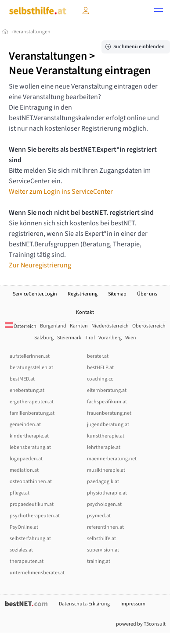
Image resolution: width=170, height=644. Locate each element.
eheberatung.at (27, 390)
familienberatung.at (32, 413)
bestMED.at (22, 379)
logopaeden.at (26, 459)
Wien (131, 338)
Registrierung (83, 294)
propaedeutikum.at (32, 504)
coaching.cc (100, 379)
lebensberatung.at (30, 447)
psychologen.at (104, 504)
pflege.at (20, 493)
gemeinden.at (25, 425)
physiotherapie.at (107, 493)
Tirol (90, 338)
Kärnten (79, 326)
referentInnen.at (105, 527)
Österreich (21, 326)
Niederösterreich (110, 326)
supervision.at (103, 550)
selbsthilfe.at (101, 539)
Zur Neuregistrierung (40, 265)
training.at (99, 561)
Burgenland (53, 326)
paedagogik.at (103, 482)
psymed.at (99, 516)
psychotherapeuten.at (35, 516)
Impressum (133, 604)
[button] (159, 11)
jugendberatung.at (108, 425)
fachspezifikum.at (107, 402)
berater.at (98, 356)
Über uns (147, 294)
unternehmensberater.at (37, 573)
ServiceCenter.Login (35, 294)
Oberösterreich (149, 326)
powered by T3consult (141, 624)
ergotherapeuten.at (32, 402)
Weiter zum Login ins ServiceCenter (61, 192)
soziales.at (21, 550)
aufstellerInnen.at (30, 356)
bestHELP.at (100, 368)
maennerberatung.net (112, 459)
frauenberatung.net (109, 413)
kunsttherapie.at (106, 436)
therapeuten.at (27, 561)
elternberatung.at (107, 390)
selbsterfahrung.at (30, 539)
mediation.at (24, 470)
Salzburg (44, 338)
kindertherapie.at (29, 436)
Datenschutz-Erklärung (84, 604)
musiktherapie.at (106, 470)
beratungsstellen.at (31, 368)
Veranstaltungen (32, 32)
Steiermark (69, 338)
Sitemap (117, 294)
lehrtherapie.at (104, 447)
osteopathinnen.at (31, 482)
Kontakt (85, 312)
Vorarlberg (110, 338)
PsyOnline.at (24, 527)
